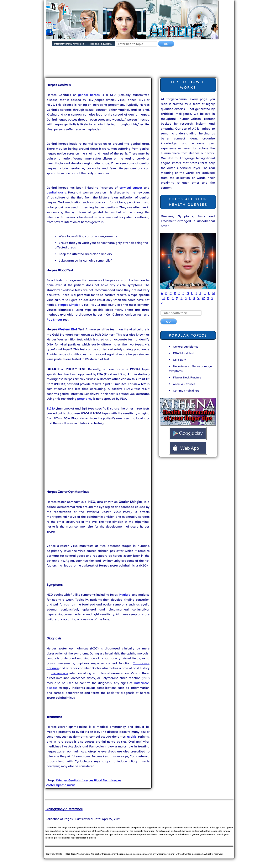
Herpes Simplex (69, 305)
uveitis (132, 737)
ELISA (51, 408)
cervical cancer (131, 188)
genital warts (56, 192)
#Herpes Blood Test (95, 780)
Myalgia (125, 595)
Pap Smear (54, 320)
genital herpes (89, 95)
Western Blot (67, 329)
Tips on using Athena (101, 44)
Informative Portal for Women (69, 44)
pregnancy (85, 399)
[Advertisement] (138, 63)
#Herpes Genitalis (68, 780)
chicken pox (59, 673)
